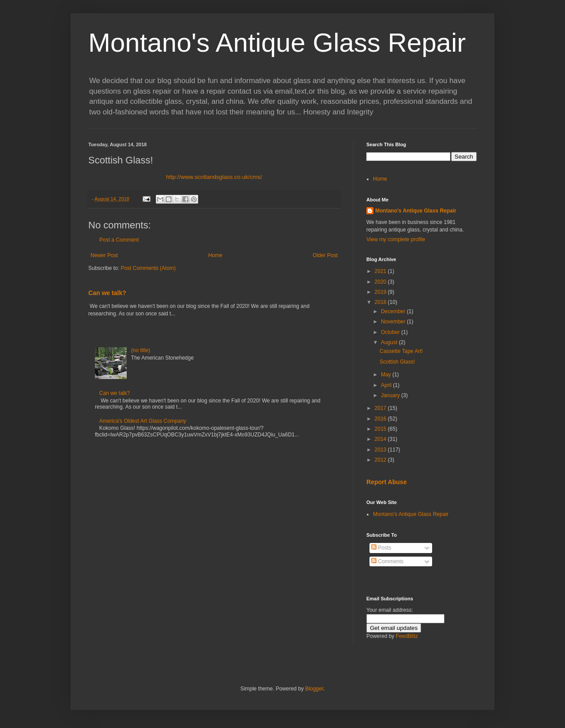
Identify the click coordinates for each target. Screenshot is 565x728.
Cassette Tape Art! (401, 351)
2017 (381, 408)
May (387, 375)
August (390, 342)
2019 (381, 292)
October (391, 332)
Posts (381, 548)
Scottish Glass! (397, 362)
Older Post (325, 255)
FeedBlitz (407, 636)
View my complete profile (396, 239)
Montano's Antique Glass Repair (277, 43)
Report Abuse (386, 482)
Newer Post (104, 255)
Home (215, 255)
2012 (381, 460)
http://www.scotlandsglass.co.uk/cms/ (214, 177)
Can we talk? (107, 293)
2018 (381, 302)
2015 (381, 429)
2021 (381, 271)
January (391, 395)
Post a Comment (119, 240)
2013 (381, 450)
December (394, 311)
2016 (381, 419)
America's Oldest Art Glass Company (143, 421)
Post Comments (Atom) (148, 268)
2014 (381, 439)
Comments (387, 561)
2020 (381, 282)
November (394, 322)
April (387, 385)
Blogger (314, 689)
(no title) (141, 350)
